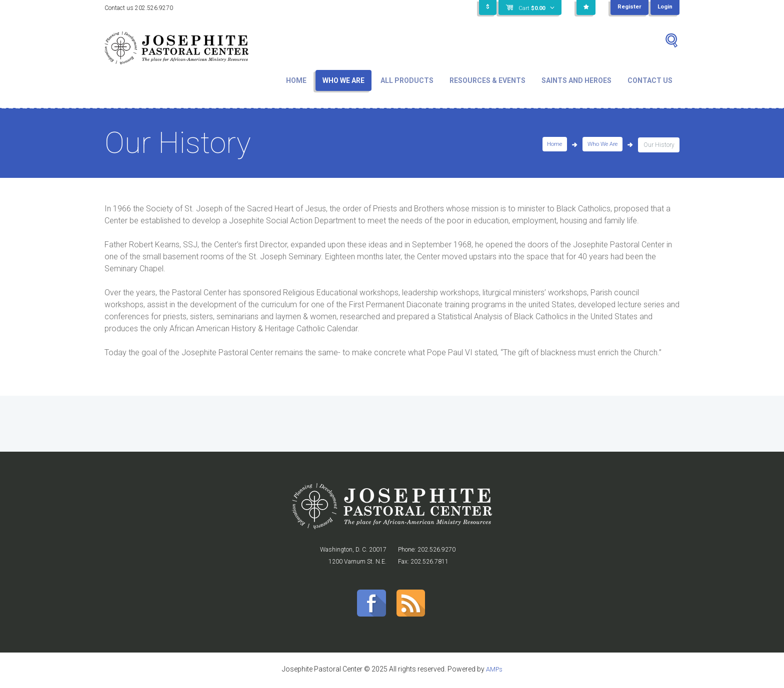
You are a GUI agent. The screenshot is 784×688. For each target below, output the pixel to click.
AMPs (494, 672)
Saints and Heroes (576, 80)
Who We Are (343, 80)
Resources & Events (487, 80)
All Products (407, 80)
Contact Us (650, 80)
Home (296, 80)
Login (664, 7)
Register (628, 7)
